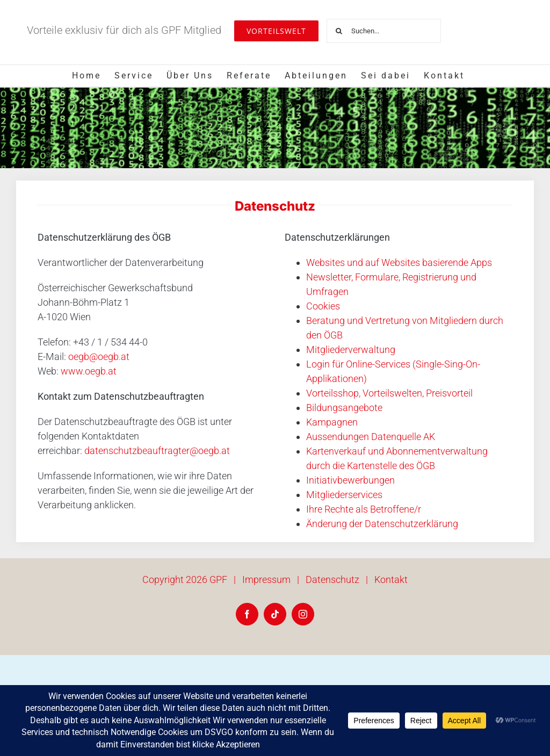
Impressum (266, 579)
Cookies (323, 306)
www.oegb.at (89, 371)
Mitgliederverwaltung (351, 350)
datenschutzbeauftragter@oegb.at (157, 451)
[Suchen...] (384, 31)
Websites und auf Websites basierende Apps (399, 262)
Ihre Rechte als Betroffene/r (364, 509)
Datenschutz (332, 579)
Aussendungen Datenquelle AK (371, 437)
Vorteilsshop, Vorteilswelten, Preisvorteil (389, 393)
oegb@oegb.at (99, 357)
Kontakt (391, 579)
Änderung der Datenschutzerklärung (382, 524)
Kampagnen (332, 422)
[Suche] (339, 31)
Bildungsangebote (344, 408)
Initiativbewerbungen (350, 480)
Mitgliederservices (344, 495)
